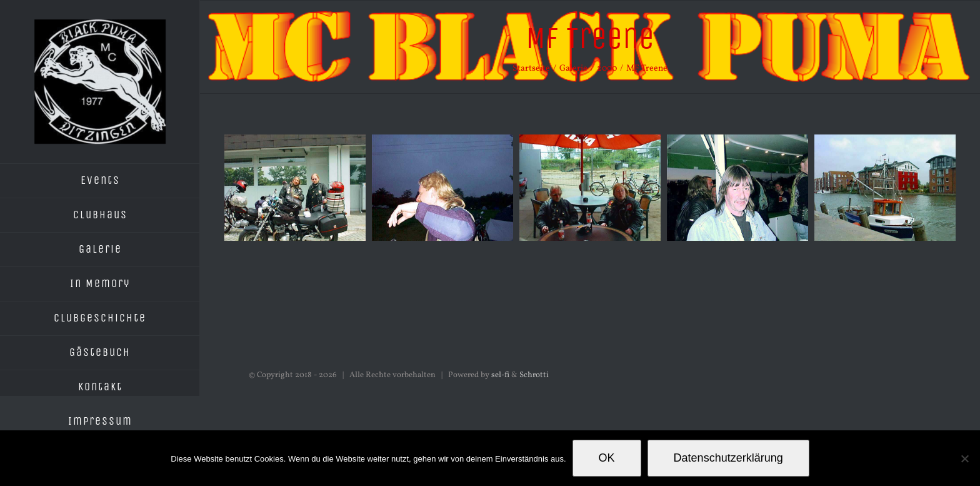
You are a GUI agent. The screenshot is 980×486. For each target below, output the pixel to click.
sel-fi (500, 375)
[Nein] (964, 458)
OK (607, 458)
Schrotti (534, 375)
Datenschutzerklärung (728, 458)
